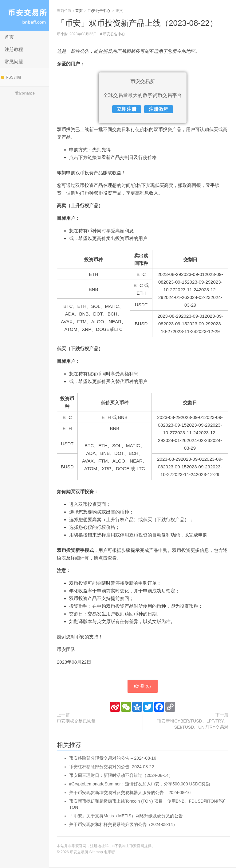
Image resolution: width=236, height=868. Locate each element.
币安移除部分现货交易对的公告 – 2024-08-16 (113, 759)
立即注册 (127, 109)
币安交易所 (25, 15)
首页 (9, 37)
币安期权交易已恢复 (76, 722)
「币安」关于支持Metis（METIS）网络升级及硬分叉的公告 (126, 816)
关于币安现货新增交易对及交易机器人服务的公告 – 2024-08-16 (130, 793)
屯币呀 (109, 853)
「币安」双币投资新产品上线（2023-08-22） (137, 23)
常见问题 (14, 62)
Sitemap (96, 853)
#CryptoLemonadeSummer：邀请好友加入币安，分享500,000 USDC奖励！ (142, 785)
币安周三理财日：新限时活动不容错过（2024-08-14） (121, 776)
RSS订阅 (11, 77)
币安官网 (137, 847)
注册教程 (14, 49)
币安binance (25, 93)
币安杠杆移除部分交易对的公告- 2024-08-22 (112, 767)
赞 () (143, 687)
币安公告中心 (99, 11)
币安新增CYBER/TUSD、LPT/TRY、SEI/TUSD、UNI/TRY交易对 (193, 725)
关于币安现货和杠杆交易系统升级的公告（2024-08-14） (123, 825)
